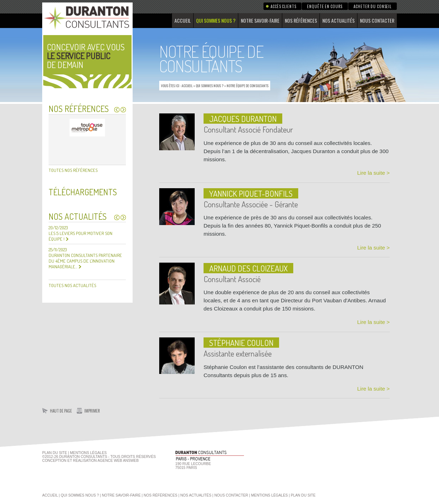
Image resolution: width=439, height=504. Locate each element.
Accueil (183, 20)
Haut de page (61, 411)
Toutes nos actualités (72, 285)
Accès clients (283, 6)
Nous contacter (377, 20)
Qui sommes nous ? (216, 20)
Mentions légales (269, 495)
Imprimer (92, 411)
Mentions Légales (88, 453)
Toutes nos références (73, 170)
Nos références (301, 20)
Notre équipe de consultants (248, 86)
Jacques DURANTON (243, 119)
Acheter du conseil (373, 6)
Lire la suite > (373, 173)
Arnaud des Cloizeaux (248, 268)
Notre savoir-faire (260, 20)
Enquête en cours (325, 6)
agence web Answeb (118, 461)
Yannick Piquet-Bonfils (251, 193)
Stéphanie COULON (241, 343)
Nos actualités (338, 20)
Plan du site (55, 453)
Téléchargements (83, 192)
